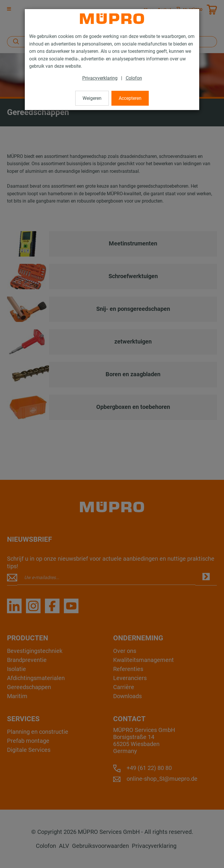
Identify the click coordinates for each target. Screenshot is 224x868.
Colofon (134, 78)
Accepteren (130, 98)
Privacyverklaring (100, 78)
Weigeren (92, 98)
